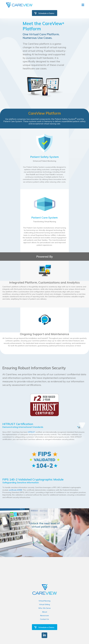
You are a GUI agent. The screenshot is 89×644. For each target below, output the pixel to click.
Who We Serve (44, 608)
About (45, 612)
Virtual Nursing (44, 601)
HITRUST (32, 432)
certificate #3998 (15, 490)
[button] (44, 635)
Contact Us (44, 619)
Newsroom (44, 616)
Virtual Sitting (44, 604)
